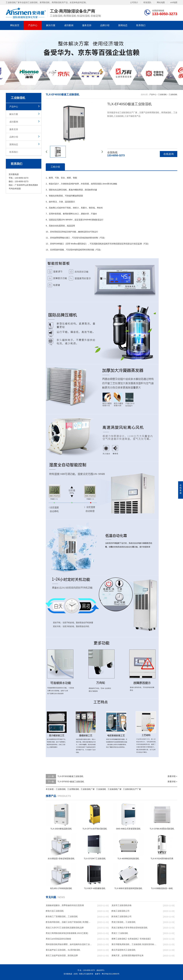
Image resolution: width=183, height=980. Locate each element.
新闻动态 (123, 25)
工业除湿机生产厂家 (132, 789)
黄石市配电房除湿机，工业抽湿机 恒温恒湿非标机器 (135, 944)
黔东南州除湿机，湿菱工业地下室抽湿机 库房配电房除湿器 (69, 922)
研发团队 (147, 2)
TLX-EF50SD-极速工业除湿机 (71, 782)
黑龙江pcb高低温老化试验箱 (58, 939)
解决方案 (51, 25)
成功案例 (69, 25)
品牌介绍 (105, 25)
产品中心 (33, 25)
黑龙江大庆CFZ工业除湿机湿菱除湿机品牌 (65, 928)
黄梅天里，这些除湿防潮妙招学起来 (128, 955)
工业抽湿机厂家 (115, 789)
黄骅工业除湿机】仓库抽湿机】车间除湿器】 (132, 939)
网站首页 (15, 25)
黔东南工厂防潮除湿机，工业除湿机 (62, 916)
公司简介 (134, 2)
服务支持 (87, 25)
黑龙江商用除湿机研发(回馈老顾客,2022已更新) (67, 933)
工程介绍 (55, 167)
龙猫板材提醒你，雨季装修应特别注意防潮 (65, 905)
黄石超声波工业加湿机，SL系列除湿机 (63, 950)
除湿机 (99, 244)
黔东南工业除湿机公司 (122, 916)
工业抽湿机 (101, 789)
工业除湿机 (162, 95)
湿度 (69, 202)
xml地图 (174, 2)
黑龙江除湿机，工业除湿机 (124, 922)
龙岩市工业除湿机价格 (122, 905)
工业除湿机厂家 (88, 789)
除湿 (87, 190)
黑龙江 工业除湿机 (120, 933)
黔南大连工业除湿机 (55, 911)
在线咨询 (169, 154)
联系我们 (141, 25)
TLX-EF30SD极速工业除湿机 (70, 776)
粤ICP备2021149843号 (111, 974)
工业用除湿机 (73, 789)
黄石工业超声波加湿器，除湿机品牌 (62, 955)
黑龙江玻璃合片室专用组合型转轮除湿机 (130, 928)
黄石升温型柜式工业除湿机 (124, 950)
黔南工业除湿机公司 (121, 911)
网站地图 (161, 2)
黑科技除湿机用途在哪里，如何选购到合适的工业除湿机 (69, 944)
